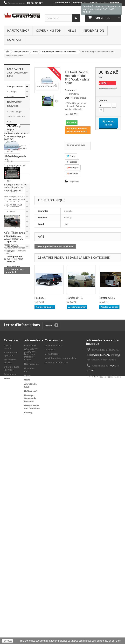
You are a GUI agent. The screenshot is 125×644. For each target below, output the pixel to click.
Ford (12, 97)
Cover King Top (48, 30)
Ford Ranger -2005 (14, 104)
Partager (72, 162)
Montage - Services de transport (30, 600)
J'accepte (7, 641)
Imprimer (74, 181)
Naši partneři (31, 593)
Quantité (103, 100)
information (93, 30)
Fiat (11, 186)
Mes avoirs (50, 552)
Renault (13, 191)
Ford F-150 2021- (14, 179)
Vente (10, 272)
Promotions (30, 547)
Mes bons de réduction (56, 564)
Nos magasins (31, 566)
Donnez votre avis (76, 145)
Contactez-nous (62, 3)
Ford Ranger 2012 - (14, 129)
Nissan (13, 211)
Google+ (73, 168)
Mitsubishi (14, 201)
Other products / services (15, 259)
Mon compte (54, 542)
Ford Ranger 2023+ (14, 159)
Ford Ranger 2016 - (14, 139)
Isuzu (12, 196)
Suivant (56, 101)
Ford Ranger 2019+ (14, 149)
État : (68, 98)
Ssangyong (15, 227)
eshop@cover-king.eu (110, 579)
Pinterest (72, 173)
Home (27, 577)
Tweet (71, 156)
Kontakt (14, 40)
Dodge (13, 92)
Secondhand (13, 267)
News (72, 30)
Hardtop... (40, 298)
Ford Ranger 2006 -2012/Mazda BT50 (16, 117)
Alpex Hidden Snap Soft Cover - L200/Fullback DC (14, 418)
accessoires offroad (13, 249)
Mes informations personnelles (60, 560)
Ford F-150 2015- (14, 169)
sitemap (28, 615)
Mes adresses (52, 556)
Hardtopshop (18, 30)
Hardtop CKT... (75, 298)
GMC (12, 232)
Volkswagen (15, 222)
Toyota (13, 216)
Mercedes (14, 206)
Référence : (71, 90)
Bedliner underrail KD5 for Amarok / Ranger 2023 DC (16, 318)
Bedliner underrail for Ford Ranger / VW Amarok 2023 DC (15, 369)
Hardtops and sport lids (14, 239)
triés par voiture (15, 87)
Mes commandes (53, 547)
